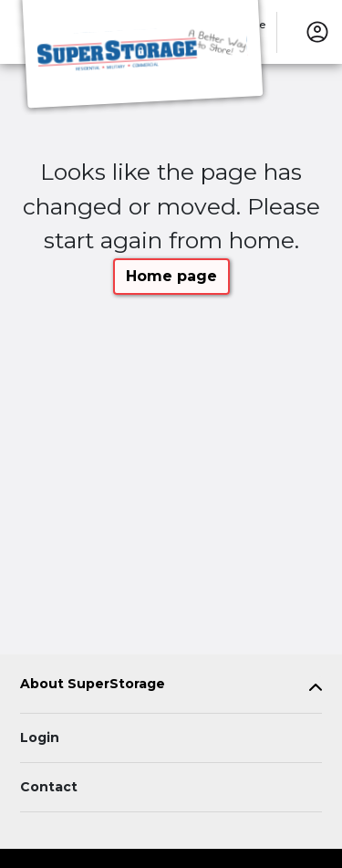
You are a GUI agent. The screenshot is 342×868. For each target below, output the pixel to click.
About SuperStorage (93, 684)
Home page (171, 276)
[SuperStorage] (142, 58)
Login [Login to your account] (40, 737)
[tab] (171, 688)
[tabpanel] (171, 688)
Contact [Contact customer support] (49, 787)
